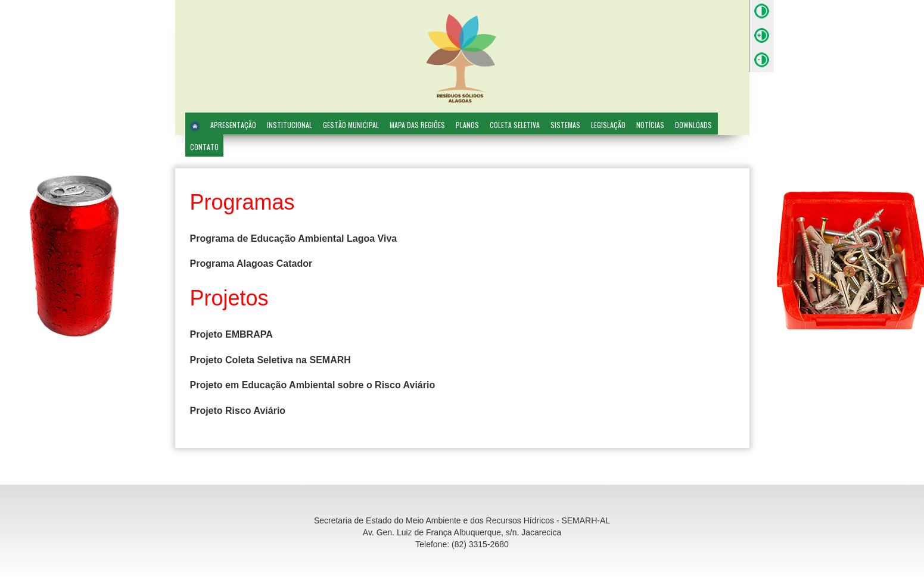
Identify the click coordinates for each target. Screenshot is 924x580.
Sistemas (565, 125)
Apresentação (233, 125)
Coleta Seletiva (515, 125)
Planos (467, 125)
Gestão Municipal (351, 125)
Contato (204, 147)
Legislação (608, 125)
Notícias (650, 125)
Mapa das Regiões (417, 125)
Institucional (290, 125)
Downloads (693, 125)
